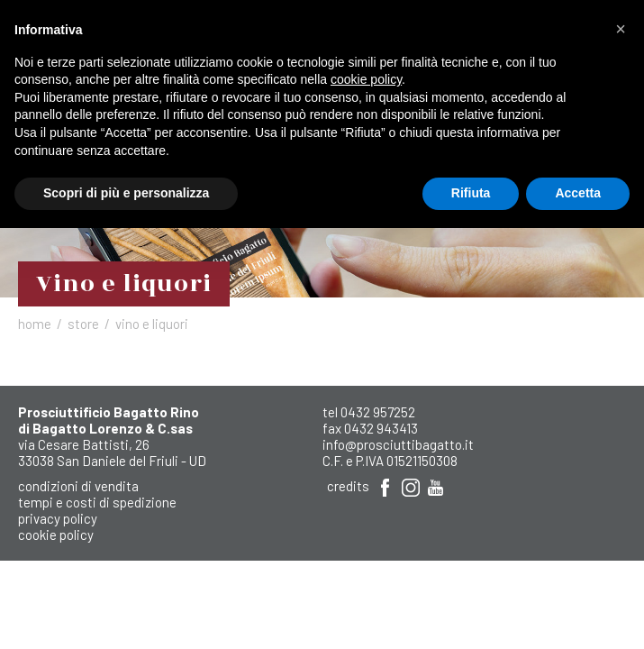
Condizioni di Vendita (78, 486)
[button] (621, 29)
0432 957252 (378, 412)
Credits (348, 486)
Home (35, 324)
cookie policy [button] (366, 79)
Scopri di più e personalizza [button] (126, 193)
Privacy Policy (58, 518)
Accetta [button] (578, 193)
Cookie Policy (56, 535)
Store (83, 324)
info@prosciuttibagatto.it (398, 444)
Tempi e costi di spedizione (97, 502)
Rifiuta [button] (471, 193)
